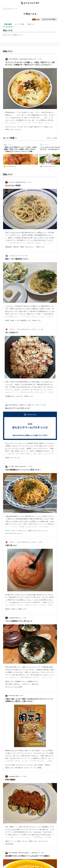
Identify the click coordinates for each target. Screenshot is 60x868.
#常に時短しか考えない (13, 684)
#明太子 (8, 609)
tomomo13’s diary (14, 696)
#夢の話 (16, 247)
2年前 (22, 696)
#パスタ (20, 127)
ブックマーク (8, 145)
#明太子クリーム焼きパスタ (43, 127)
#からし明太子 (39, 765)
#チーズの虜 (29, 127)
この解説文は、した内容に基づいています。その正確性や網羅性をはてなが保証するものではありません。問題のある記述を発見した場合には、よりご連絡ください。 (13, 35)
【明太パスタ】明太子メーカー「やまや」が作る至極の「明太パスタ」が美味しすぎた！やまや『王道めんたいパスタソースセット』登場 (20, 149)
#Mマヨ (14, 609)
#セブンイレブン (11, 127)
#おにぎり (20, 396)
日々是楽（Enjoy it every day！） (18, 466)
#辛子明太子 (19, 768)
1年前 (31, 466)
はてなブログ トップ (10, 9)
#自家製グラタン (20, 681)
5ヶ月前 (25, 256)
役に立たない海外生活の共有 (17, 182)
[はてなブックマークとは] (16, 138)
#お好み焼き (9, 844)
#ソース (34, 768)
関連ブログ (31, 24)
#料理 (7, 320)
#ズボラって (26, 684)
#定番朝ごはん (10, 396)
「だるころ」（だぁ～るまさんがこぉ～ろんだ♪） (23, 329)
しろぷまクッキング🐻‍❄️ (15, 256)
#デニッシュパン (43, 531)
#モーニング (23, 531)
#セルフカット (30, 247)
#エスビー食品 (10, 765)
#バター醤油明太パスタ (23, 320)
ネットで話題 (20, 24)
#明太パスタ (9, 129)
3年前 (42, 853)
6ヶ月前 (41, 329)
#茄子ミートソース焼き (13, 841)
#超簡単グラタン (33, 681)
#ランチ (14, 531)
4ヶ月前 (40, 59)
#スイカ (25, 841)
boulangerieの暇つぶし (15, 618)
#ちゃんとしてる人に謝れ (14, 687)
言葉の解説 (8, 24)
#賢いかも (35, 684)
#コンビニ (18, 129)
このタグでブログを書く (49, 19)
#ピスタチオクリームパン (14, 533)
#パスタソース (21, 765)
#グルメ (8, 531)
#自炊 (12, 320)
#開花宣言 (9, 247)
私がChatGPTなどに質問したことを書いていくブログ (24, 405)
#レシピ (17, 458)
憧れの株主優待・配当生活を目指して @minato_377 (24, 853)
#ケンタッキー (43, 841)
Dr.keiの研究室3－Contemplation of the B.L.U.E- (22, 59)
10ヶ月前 (43, 405)
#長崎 (22, 247)
